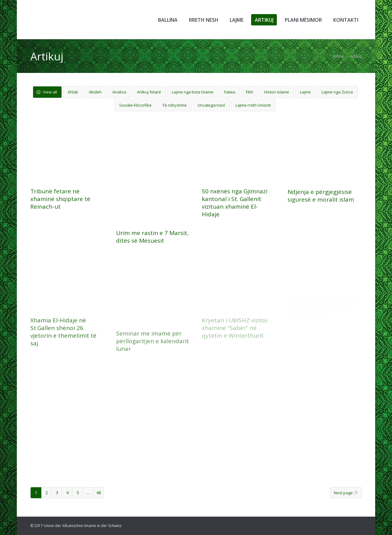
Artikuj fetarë (149, 92)
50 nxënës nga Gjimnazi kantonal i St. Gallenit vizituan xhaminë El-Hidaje (235, 203)
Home (338, 56)
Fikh (250, 92)
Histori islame (277, 92)
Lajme (305, 92)
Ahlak (73, 92)
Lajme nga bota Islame (193, 92)
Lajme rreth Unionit (253, 105)
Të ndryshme (175, 105)
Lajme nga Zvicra (337, 92)
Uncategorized (211, 105)
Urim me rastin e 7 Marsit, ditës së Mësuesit (152, 237)
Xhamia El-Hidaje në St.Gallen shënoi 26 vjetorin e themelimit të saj (63, 332)
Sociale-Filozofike (135, 105)
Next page (343, 493)
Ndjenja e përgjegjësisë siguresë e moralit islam (321, 196)
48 (99, 493)
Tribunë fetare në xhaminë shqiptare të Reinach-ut (60, 199)
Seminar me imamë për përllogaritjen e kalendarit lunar (153, 341)
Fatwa (230, 92)
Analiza (119, 92)
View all (50, 92)
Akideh (95, 92)
